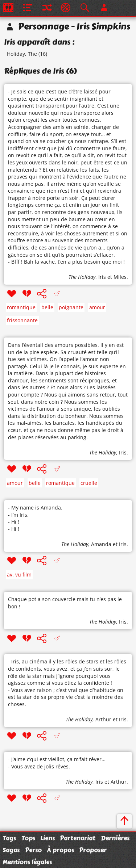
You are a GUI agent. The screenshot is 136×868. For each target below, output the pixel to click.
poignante (71, 307)
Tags (9, 838)
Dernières (115, 838)
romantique (21, 307)
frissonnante (22, 320)
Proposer (93, 850)
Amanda (101, 544)
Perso (33, 850)
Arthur (103, 719)
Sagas (11, 850)
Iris (102, 277)
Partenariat (78, 838)
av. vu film (19, 575)
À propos (60, 850)
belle (47, 307)
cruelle (89, 483)
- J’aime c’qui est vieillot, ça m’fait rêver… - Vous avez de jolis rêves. (57, 763)
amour (97, 307)
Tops (28, 838)
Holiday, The (22, 54)
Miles (120, 277)
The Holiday (82, 277)
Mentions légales (27, 862)
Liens (48, 838)
